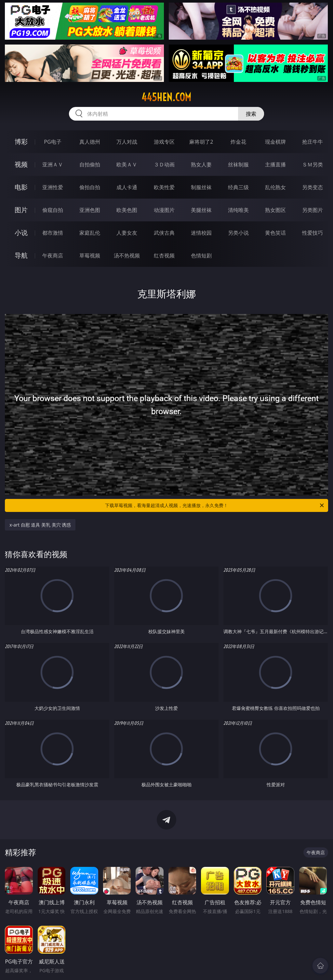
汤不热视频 (127, 255)
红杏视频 (164, 255)
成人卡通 (127, 187)
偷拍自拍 (90, 187)
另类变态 (313, 187)
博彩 (21, 142)
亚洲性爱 (53, 187)
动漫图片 (164, 210)
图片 (21, 210)
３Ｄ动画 (164, 164)
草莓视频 (90, 255)
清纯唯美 (238, 210)
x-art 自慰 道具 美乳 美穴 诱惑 (40, 525)
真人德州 (90, 142)
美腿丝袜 (201, 210)
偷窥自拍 (53, 210)
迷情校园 (201, 233)
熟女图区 (275, 210)
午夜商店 (53, 255)
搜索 (251, 114)
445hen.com (166, 97)
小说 (21, 233)
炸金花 (238, 142)
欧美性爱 (164, 187)
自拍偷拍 (90, 164)
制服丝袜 (201, 187)
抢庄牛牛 (313, 142)
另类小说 (238, 233)
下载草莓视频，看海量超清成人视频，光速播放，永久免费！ (215, 505)
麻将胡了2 (201, 142)
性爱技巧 (313, 233)
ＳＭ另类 (313, 164)
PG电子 (53, 142)
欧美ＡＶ (127, 164)
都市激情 (53, 233)
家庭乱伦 (90, 233)
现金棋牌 (275, 142)
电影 (21, 187)
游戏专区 (164, 142)
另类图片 (313, 210)
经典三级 (238, 187)
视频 (21, 164)
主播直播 (275, 164)
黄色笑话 (275, 233)
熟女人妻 (201, 164)
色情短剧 (201, 255)
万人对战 (127, 142)
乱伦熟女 (275, 187)
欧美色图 (127, 210)
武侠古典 (164, 233)
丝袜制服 (238, 164)
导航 (21, 255)
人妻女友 (127, 233)
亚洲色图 (90, 210)
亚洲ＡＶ (53, 164)
